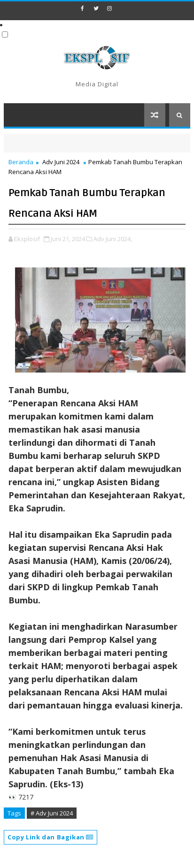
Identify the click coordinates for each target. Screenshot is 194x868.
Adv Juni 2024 (61, 162)
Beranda (21, 162)
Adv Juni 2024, (113, 239)
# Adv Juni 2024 (52, 813)
